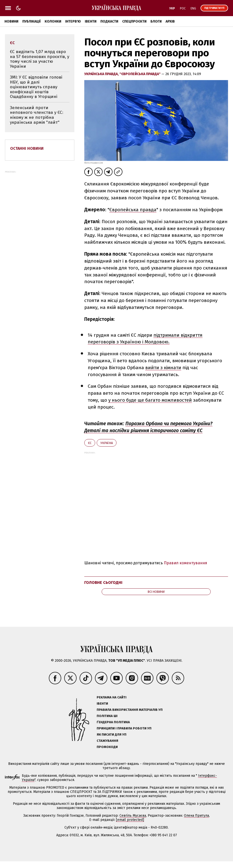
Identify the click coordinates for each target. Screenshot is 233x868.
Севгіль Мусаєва (133, 816)
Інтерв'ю (73, 21)
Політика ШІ (107, 716)
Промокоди (107, 747)
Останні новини (27, 148)
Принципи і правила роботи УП (124, 728)
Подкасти (109, 21)
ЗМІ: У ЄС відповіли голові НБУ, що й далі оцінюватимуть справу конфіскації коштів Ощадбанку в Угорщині (36, 87)
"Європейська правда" (140, 74)
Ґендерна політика (113, 722)
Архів (170, 21)
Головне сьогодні (103, 583)
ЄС (90, 443)
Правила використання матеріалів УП (130, 710)
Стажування (107, 741)
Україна (107, 443)
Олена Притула (196, 816)
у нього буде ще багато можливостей (150, 400)
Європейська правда (133, 210)
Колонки (53, 21)
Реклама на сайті (112, 697)
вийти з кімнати (163, 368)
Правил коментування (186, 563)
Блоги (156, 21)
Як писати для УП (112, 734)
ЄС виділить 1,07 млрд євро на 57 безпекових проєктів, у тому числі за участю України (40, 59)
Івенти (91, 21)
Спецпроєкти (134, 21)
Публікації (31, 21)
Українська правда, (102, 74)
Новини (11, 21)
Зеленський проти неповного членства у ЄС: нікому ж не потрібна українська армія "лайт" (37, 115)
